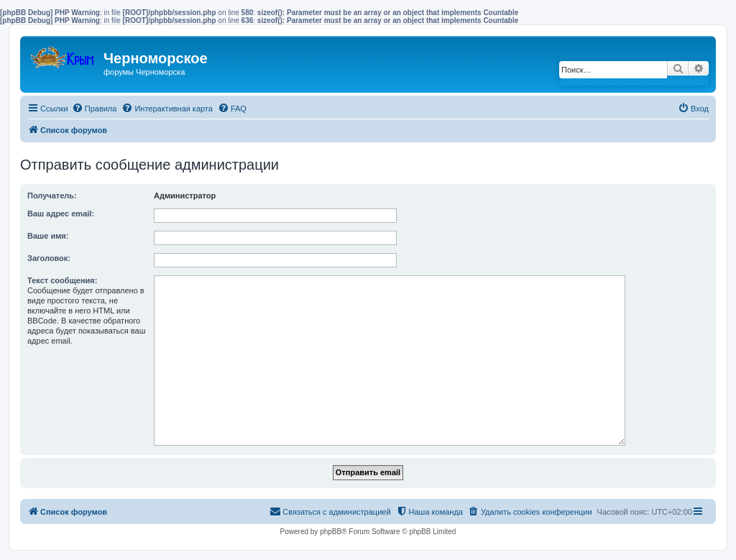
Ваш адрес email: (61, 214)
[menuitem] (95, 109)
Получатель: (52, 196)
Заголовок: (49, 258)
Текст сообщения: (62, 280)
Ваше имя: (48, 236)
